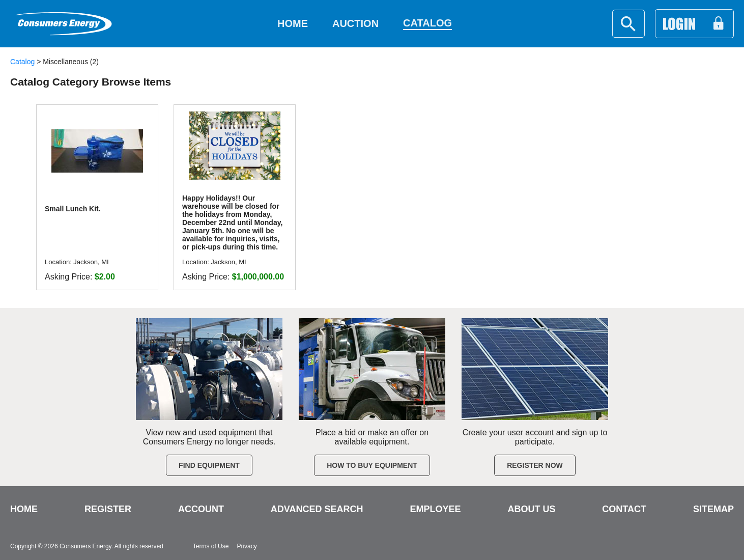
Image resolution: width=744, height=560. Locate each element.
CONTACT (624, 509)
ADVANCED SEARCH (317, 509)
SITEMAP (713, 509)
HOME (24, 509)
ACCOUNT (201, 509)
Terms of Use (211, 546)
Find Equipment (209, 465)
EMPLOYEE (435, 509)
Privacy (247, 546)
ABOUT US (531, 509)
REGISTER (108, 509)
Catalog (22, 62)
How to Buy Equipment (372, 465)
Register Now (535, 465)
